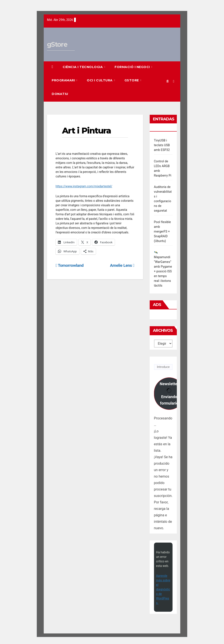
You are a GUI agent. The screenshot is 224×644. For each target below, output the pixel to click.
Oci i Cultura (100, 80)
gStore (57, 44)
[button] (167, 81)
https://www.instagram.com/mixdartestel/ (84, 186)
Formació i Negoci (133, 67)
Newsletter (169, 393)
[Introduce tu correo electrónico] (163, 367)
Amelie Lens (122, 265)
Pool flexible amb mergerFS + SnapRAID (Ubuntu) (163, 231)
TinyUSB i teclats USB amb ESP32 (162, 145)
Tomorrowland (70, 265)
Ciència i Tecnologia (83, 67)
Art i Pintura (86, 131)
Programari (64, 80)
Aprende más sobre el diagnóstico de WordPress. (163, 589)
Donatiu (60, 94)
